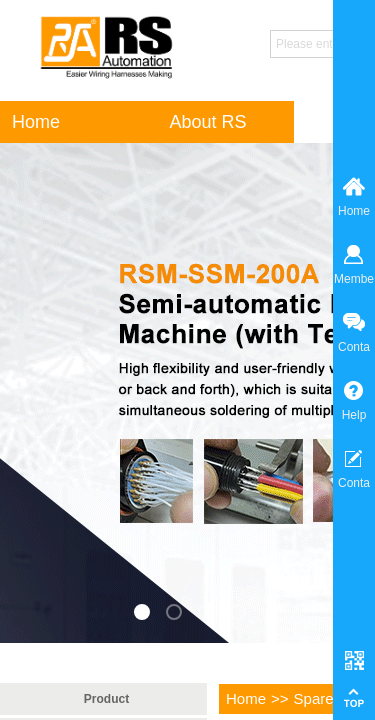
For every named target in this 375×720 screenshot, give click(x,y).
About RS (207, 122)
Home (246, 698)
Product (106, 699)
